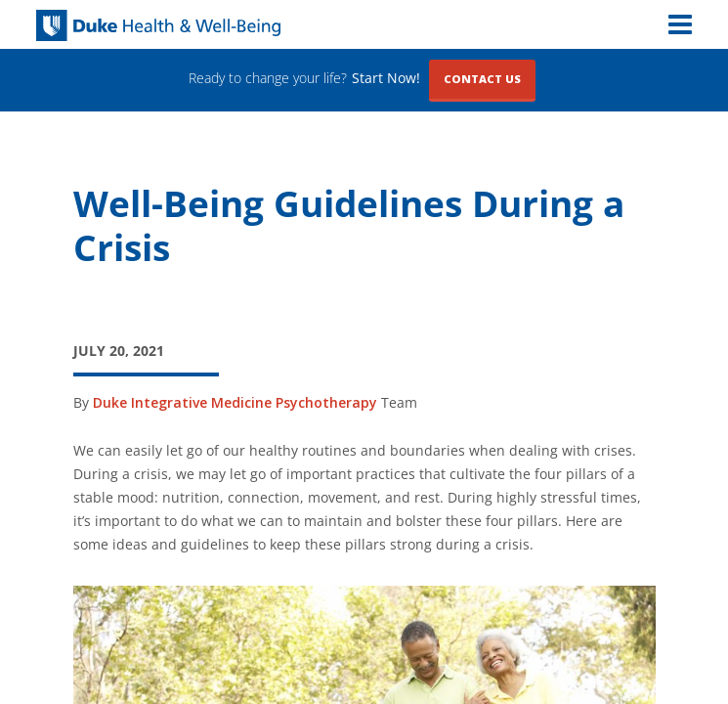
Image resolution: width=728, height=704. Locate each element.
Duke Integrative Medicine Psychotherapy (235, 402)
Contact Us (482, 79)
